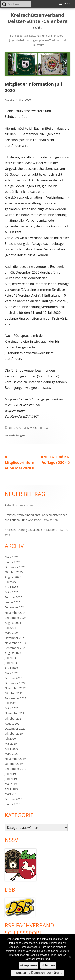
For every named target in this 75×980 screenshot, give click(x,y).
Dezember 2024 (15, 607)
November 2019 (15, 759)
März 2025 (12, 592)
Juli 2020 (10, 739)
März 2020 (12, 754)
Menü (68, 4)
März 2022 (12, 708)
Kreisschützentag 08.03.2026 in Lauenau (31, 530)
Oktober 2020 (14, 733)
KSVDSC (10, 100)
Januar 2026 (13, 562)
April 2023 (11, 668)
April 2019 (11, 789)
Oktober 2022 (14, 693)
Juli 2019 (10, 774)
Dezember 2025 (15, 567)
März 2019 (12, 794)
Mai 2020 (11, 744)
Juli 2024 (10, 628)
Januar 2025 (13, 602)
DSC (46, 428)
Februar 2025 (13, 597)
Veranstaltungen (15, 435)
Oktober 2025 (14, 572)
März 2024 (12, 633)
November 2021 (15, 713)
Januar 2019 (13, 804)
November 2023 (15, 643)
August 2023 (13, 653)
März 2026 (12, 557)
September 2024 (16, 618)
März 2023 (12, 673)
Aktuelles (11, 505)
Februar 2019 (13, 799)
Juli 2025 (10, 582)
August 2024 (13, 623)
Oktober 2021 (14, 718)
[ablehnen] (70, 957)
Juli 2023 (10, 658)
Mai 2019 (11, 784)
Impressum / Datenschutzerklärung (37, 973)
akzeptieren (28, 965)
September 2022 (16, 698)
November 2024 (15, 613)
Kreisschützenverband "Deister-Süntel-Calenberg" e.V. (37, 21)
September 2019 (16, 769)
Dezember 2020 (15, 728)
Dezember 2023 (15, 638)
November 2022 (15, 688)
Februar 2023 (13, 678)
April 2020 (11, 749)
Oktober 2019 (14, 764)
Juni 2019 (11, 779)
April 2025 (11, 587)
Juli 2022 (10, 703)
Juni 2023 (11, 663)
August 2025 (13, 577)
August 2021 (13, 723)
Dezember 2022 (15, 683)
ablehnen (48, 965)
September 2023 (16, 648)
